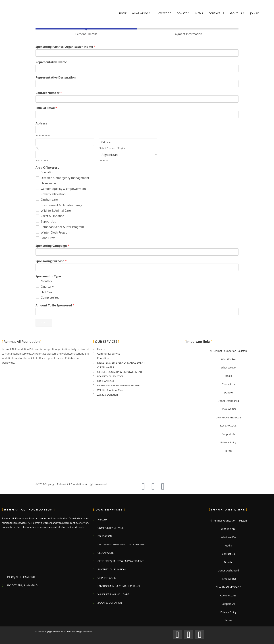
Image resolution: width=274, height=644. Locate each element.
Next (44, 323)
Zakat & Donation (53, 216)
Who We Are (228, 359)
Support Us (48, 221)
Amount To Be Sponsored (55, 305)
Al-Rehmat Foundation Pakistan (228, 351)
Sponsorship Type (48, 276)
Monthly (46, 281)
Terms (228, 451)
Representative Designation (56, 78)
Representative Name (51, 62)
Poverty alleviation (53, 194)
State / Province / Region (112, 148)
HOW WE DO (228, 409)
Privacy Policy (228, 442)
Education (47, 172)
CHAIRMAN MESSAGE (228, 417)
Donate (228, 392)
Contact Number (49, 93)
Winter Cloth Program (55, 232)
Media (228, 376)
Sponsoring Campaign (52, 246)
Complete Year (51, 298)
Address (41, 123)
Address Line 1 (44, 136)
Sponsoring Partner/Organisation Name (65, 47)
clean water (49, 183)
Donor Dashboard (228, 401)
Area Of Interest (47, 168)
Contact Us (228, 384)
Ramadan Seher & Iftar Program (62, 227)
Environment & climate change (61, 205)
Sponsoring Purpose (51, 261)
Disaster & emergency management (65, 178)
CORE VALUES (228, 426)
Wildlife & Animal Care (56, 211)
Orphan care (49, 200)
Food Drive (48, 238)
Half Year (47, 292)
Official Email (46, 108)
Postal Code (42, 161)
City (38, 148)
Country (103, 161)
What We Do (228, 367)
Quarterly (47, 287)
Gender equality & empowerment (63, 189)
